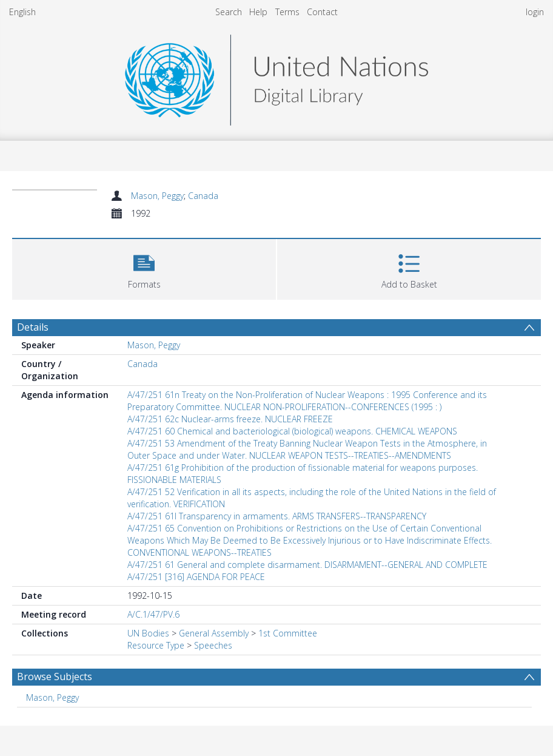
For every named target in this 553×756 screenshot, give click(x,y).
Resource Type (156, 645)
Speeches (213, 645)
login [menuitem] (535, 12)
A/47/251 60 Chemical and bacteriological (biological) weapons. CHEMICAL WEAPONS (292, 431)
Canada (203, 196)
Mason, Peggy (157, 196)
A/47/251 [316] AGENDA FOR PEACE (196, 577)
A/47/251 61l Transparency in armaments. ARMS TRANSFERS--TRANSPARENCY (277, 516)
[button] (144, 268)
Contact (322, 12)
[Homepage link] (276, 77)
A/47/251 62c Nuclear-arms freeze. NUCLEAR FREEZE (230, 419)
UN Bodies (148, 633)
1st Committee (288, 633)
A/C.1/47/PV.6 (153, 614)
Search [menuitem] (229, 12)
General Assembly (214, 633)
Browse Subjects (55, 677)
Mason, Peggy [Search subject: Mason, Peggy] (52, 697)
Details (33, 327)
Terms (287, 12)
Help (258, 12)
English (22, 12)
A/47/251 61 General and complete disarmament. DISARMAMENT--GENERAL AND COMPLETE (307, 565)
